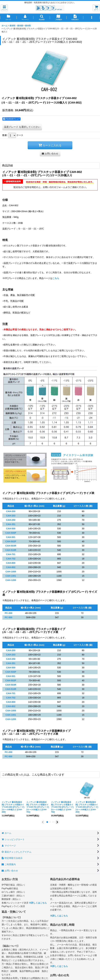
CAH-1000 (11, 572)
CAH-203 (11, 516)
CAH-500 (11, 529)
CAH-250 (11, 520)
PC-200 (9, 613)
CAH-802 (11, 567)
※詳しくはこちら (38, 903)
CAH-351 (11, 524)
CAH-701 (11, 554)
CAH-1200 (11, 580)
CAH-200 (11, 511)
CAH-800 (11, 563)
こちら (56, 278)
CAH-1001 (11, 576)
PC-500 (9, 617)
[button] (4, 8)
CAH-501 (11, 537)
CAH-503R (11, 546)
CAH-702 (11, 559)
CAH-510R (11, 550)
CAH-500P (11, 533)
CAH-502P (11, 541)
